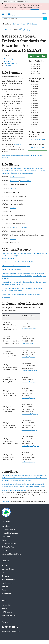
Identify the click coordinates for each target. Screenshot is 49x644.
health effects (18, 144)
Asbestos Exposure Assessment (11, 270)
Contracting (6, 537)
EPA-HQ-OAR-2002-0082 (38, 148)
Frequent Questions (9, 616)
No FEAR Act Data (8, 547)
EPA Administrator (8, 530)
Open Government (8, 580)
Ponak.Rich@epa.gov (28, 357)
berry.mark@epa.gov (28, 398)
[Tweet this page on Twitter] (25, 30)
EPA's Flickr (14, 627)
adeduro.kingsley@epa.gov (30, 446)
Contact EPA (6, 605)
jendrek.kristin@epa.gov (29, 430)
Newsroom (5, 576)
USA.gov (5, 590)
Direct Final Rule (26, 181)
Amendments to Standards (18, 227)
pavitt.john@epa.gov (28, 462)
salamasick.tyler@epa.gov (30, 414)
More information (35, 9)
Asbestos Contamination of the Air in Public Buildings (18, 262)
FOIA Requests (7, 612)
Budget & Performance (10, 533)
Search (45, 19)
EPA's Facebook (3, 627)
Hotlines (5, 609)
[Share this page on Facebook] (21, 30)
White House (6, 594)
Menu (44, 14)
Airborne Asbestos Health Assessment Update (16, 266)
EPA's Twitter (6, 627)
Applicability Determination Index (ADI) (14, 490)
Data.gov (5, 566)
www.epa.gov (10, 6)
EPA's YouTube (10, 627)
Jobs (3, 573)
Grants (4, 540)
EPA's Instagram (17, 627)
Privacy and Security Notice (11, 554)
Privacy (4, 551)
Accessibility (6, 526)
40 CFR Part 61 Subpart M (38, 140)
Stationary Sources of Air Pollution (25, 24)
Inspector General (8, 569)
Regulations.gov (7, 583)
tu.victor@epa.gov (27, 343)
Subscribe (5, 587)
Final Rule (13, 189)
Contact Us (7, 29)
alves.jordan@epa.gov (29, 328)
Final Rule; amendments (17, 177)
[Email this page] (28, 30)
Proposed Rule (14, 181)
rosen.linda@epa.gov (28, 382)
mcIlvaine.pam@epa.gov (30, 371)
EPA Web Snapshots (9, 544)
